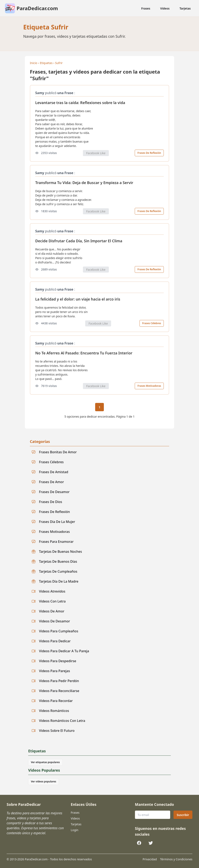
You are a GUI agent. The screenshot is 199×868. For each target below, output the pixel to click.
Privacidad (150, 859)
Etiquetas (46, 63)
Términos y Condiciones (176, 859)
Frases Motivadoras (149, 386)
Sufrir (59, 63)
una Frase (65, 93)
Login (75, 830)
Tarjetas (185, 8)
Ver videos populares (44, 781)
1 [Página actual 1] (99, 407)
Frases (146, 8)
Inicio (34, 63)
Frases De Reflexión (149, 153)
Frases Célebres (152, 323)
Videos (165, 8)
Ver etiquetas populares (45, 762)
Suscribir (183, 815)
